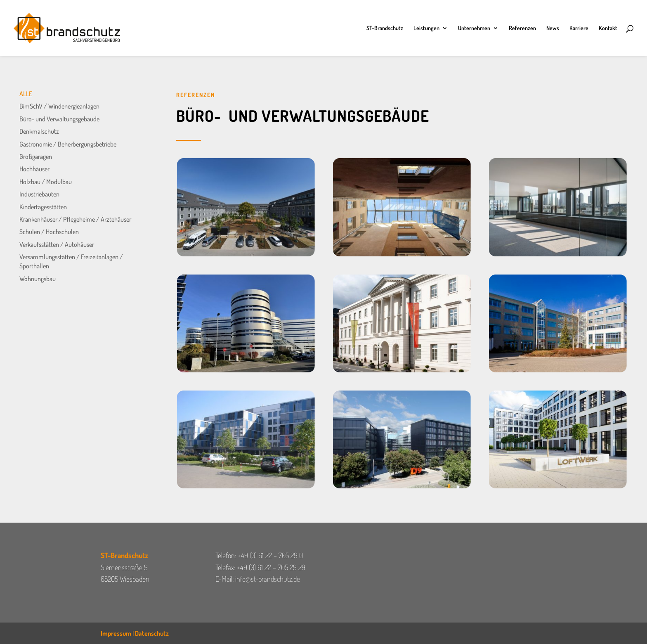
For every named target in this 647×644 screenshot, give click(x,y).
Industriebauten (39, 194)
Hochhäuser (34, 169)
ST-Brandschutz (385, 28)
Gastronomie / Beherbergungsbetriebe (68, 144)
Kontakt (608, 28)
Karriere (579, 28)
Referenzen (522, 28)
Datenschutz (152, 633)
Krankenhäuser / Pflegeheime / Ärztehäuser (75, 219)
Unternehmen (474, 28)
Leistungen (426, 28)
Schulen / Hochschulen (49, 232)
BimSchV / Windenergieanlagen (59, 106)
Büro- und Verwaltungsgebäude (59, 119)
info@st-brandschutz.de (268, 579)
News (553, 28)
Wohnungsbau (38, 279)
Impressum (116, 633)
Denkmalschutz (39, 131)
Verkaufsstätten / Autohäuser (57, 244)
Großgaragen (36, 156)
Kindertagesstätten (43, 207)
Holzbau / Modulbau (46, 182)
